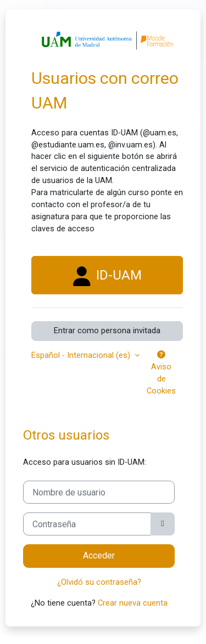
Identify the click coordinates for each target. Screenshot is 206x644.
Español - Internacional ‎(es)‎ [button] (82, 355)
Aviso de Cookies (161, 373)
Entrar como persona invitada (107, 330)
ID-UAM (107, 276)
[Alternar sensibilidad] (163, 524)
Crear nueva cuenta (133, 603)
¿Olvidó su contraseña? (99, 582)
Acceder (99, 555)
